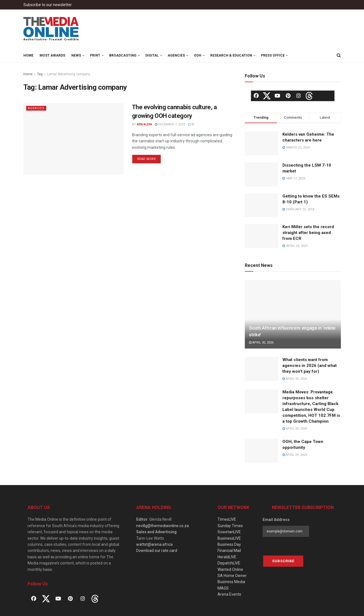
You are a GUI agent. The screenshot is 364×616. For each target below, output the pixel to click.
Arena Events (229, 594)
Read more (147, 159)
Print (95, 55)
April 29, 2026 (295, 455)
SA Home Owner (232, 576)
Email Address (276, 520)
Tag (40, 74)
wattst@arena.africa (154, 544)
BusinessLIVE (229, 538)
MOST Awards (52, 55)
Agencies (176, 55)
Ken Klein (144, 124)
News (76, 55)
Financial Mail (229, 551)
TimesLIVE (227, 519)
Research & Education (231, 55)
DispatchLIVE (229, 563)
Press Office (273, 55)
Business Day (229, 544)
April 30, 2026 (261, 343)
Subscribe (283, 561)
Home (28, 55)
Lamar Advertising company (69, 74)
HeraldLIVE (227, 557)
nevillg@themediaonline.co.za (163, 526)
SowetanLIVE (229, 532)
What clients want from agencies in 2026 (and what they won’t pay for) (310, 366)
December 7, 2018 (170, 124)
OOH (198, 55)
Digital (152, 55)
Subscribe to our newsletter (48, 5)
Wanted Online (230, 569)
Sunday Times (230, 526)
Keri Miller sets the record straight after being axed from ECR (308, 233)
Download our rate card (157, 551)
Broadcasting (123, 55)
